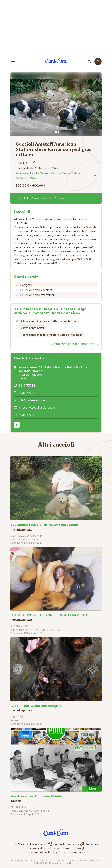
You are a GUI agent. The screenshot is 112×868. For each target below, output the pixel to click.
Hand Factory (71, 863)
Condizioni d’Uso (37, 848)
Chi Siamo (20, 844)
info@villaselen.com (32, 400)
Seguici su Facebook (41, 852)
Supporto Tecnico (62, 844)
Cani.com (56, 61)
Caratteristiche (41, 198)
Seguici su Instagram (71, 852)
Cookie (66, 848)
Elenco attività (37, 844)
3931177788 (27, 386)
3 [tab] (59, 132)
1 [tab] (53, 132)
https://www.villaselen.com (37, 408)
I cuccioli (22, 198)
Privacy (55, 848)
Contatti (60, 198)
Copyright (80, 848)
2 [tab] (56, 132)
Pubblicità (89, 844)
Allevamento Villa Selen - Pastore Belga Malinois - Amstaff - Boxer (50, 175)
